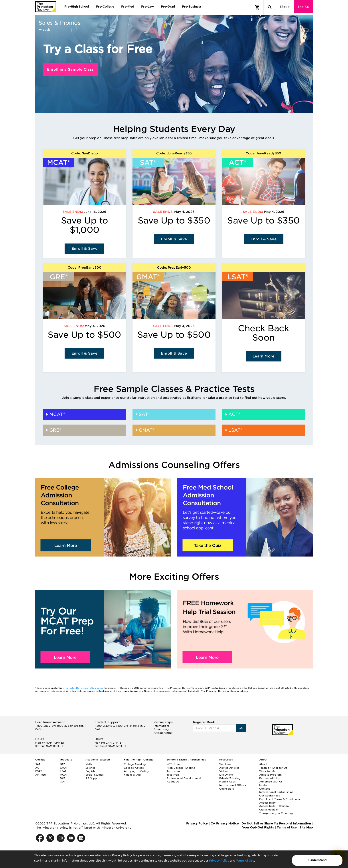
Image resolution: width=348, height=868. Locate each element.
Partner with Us (269, 778)
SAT (38, 764)
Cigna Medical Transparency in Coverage (276, 811)
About (263, 764)
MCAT (64, 775)
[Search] (270, 7)
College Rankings (135, 764)
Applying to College (137, 771)
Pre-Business (192, 7)
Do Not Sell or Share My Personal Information (276, 823)
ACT (38, 768)
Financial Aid (132, 775)
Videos (224, 771)
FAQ (38, 729)
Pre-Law (147, 7)
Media (263, 785)
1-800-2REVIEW (60, 726)
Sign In (285, 7)
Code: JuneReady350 (174, 153)
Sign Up (303, 7)
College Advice (134, 768)
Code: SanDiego (85, 153)
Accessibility (267, 803)
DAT (62, 778)
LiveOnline (226, 775)
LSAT (63, 771)
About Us (173, 782)
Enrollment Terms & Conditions (280, 799)
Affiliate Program (270, 775)
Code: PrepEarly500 (85, 267)
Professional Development (184, 778)
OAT (63, 782)
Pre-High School (77, 7)
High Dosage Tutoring (181, 768)
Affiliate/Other (163, 733)
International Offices (233, 785)
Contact (265, 789)
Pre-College (105, 7)
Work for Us (267, 771)
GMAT (64, 768)
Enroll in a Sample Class (70, 69)
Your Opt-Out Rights (258, 827)
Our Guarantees (270, 796)
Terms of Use (245, 861)
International (162, 726)
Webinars (225, 764)
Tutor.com (173, 771)
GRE (63, 764)
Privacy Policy (219, 861)
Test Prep (173, 775)
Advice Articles (229, 768)
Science (90, 768)
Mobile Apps (227, 782)
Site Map (306, 827)
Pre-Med (128, 7)
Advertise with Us (271, 782)
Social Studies (95, 775)
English (90, 771)
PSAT (39, 771)
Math (89, 764)
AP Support (93, 778)
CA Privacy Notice (225, 823)
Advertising (161, 729)
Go (241, 728)
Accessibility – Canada (274, 806)
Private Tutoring (230, 778)
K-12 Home (174, 764)
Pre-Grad (168, 7)
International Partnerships (276, 792)
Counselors (227, 789)
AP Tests (41, 775)
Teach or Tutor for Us (273, 768)
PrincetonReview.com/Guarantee (84, 688)
